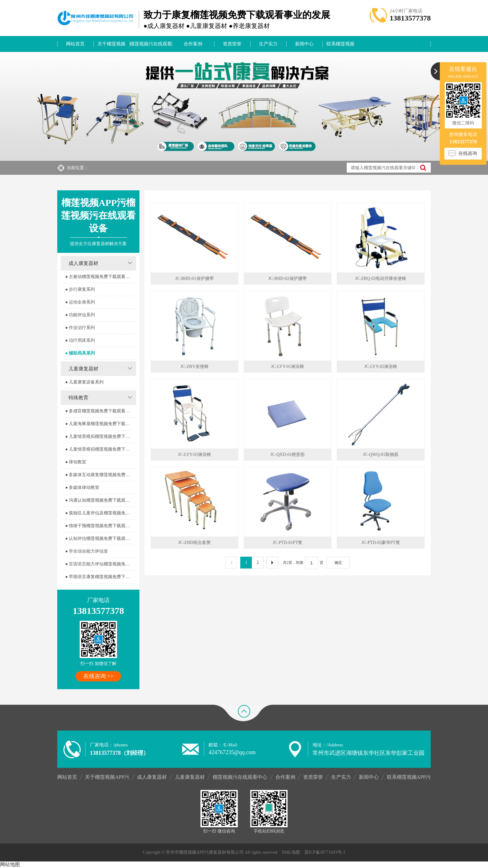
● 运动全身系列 (80, 302)
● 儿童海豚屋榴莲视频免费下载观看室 (100, 424)
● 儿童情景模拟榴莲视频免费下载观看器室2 (100, 449)
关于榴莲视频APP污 (111, 47)
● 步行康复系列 (80, 289)
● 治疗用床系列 (80, 340)
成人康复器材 (83, 263)
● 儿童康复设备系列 (84, 382)
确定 (338, 563)
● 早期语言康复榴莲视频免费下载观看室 (100, 577)
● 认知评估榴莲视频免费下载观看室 (100, 538)
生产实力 (268, 44)
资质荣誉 (232, 44)
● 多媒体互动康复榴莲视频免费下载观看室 (100, 475)
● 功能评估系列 (80, 315)
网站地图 (10, 864)
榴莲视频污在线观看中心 (151, 47)
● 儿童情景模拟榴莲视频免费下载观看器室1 (100, 436)
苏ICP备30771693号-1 (325, 852)
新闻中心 (304, 44)
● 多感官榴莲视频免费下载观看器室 (100, 411)
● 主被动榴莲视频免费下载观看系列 (100, 277)
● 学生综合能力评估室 (87, 551)
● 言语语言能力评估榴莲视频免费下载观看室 (100, 564)
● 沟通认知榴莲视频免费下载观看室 (100, 500)
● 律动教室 (76, 462)
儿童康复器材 (83, 369)
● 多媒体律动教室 (82, 487)
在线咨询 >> (99, 676)
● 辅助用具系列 (80, 353)
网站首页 (75, 44)
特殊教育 (78, 398)
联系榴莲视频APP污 (340, 47)
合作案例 (193, 44)
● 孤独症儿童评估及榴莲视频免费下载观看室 (100, 513)
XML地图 (291, 852)
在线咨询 (468, 153)
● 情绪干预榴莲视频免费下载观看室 (100, 526)
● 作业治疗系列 (80, 328)
